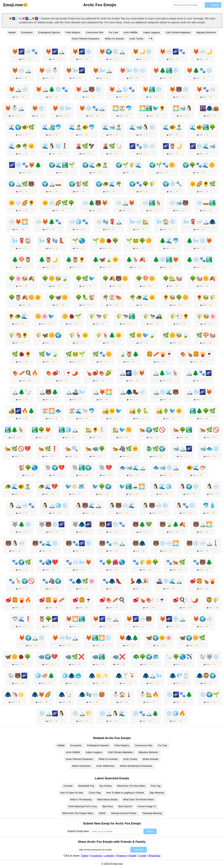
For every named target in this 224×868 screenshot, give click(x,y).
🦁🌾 (212, 600)
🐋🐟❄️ (209, 449)
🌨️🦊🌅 (18, 222)
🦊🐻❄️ (179, 89)
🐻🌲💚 (142, 524)
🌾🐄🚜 (152, 316)
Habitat (12, 32)
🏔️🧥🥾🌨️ (132, 392)
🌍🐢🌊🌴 (109, 184)
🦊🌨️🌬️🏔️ (65, 638)
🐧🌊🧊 (162, 486)
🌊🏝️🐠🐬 (82, 127)
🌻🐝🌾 (206, 297)
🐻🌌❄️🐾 (112, 524)
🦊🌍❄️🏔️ (112, 52)
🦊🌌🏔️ (55, 52)
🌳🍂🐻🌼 (115, 278)
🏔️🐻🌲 (48, 392)
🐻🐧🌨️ (15, 543)
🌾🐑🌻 (179, 316)
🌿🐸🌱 (75, 354)
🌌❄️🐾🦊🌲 (25, 165)
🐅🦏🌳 (95, 449)
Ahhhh (102, 813)
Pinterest (121, 856)
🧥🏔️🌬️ (152, 676)
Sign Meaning (157, 793)
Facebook (96, 856)
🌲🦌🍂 (136, 260)
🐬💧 (209, 505)
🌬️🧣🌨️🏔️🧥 (199, 222)
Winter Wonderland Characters (136, 766)
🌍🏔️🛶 (52, 184)
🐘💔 (106, 468)
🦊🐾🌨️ (206, 89)
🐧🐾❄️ (185, 505)
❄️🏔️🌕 (82, 713)
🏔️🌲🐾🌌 (199, 373)
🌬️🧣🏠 (22, 241)
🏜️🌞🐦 (112, 411)
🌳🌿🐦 (85, 278)
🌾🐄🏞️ (125, 316)
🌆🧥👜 (209, 108)
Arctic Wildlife (131, 32)
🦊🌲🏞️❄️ (166, 70)
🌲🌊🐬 (169, 241)
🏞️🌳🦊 (41, 430)
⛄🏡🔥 (149, 695)
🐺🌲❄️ (22, 524)
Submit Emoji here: (78, 831)
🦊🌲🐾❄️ (199, 70)
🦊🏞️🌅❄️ (99, 638)
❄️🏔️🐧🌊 (112, 713)
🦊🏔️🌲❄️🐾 (52, 89)
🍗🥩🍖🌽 (99, 373)
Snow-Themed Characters (86, 39)
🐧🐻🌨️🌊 (122, 505)
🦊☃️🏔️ (15, 108)
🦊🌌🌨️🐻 (139, 619)
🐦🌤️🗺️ (75, 486)
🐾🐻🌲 (203, 562)
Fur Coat (113, 32)
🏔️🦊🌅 (102, 392)
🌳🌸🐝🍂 (22, 278)
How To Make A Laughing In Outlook (125, 793)
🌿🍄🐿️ (206, 335)
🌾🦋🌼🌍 (48, 335)
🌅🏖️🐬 (122, 108)
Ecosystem (27, 32)
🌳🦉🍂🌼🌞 (25, 297)
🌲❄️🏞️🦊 (166, 260)
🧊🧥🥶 (72, 676)
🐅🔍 (72, 449)
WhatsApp (154, 856)
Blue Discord (125, 806)
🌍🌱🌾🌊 (129, 165)
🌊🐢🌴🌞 (22, 146)
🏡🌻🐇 (95, 430)
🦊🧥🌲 (129, 638)
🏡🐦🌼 (122, 430)
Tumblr (142, 856)
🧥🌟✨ (99, 676)
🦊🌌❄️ (82, 52)
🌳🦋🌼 (58, 297)
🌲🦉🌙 (48, 260)
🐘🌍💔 (55, 468)
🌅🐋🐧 (183, 108)
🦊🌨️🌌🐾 (172, 52)
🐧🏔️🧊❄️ (55, 505)
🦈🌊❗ (22, 619)
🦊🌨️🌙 (203, 52)
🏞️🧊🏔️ (68, 430)
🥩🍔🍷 (82, 600)
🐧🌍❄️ (189, 486)
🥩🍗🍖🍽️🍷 (149, 600)
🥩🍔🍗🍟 (203, 581)
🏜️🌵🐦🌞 (169, 411)
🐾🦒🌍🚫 (22, 581)
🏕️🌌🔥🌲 (22, 411)
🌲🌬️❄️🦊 (199, 241)
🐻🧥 (139, 543)
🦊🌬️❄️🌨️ (132, 70)
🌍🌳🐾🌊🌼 (199, 165)
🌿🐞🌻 (22, 354)
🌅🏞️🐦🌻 (152, 108)
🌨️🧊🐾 (79, 222)
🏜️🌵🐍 (139, 411)
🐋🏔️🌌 (183, 449)
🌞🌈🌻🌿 (203, 184)
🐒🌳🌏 (28, 468)
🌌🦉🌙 (172, 146)
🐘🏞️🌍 (82, 468)
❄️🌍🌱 (209, 695)
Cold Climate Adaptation (178, 32)
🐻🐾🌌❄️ (79, 543)
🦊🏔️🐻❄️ (88, 89)
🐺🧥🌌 (82, 524)
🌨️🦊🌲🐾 (48, 222)
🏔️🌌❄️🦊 (132, 373)
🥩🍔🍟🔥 (18, 600)
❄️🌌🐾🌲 (179, 695)
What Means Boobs (107, 800)
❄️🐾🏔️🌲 (146, 713)
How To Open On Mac (72, 793)
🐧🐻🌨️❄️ (155, 505)
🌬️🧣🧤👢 (52, 241)
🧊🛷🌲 (45, 676)
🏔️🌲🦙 (22, 392)
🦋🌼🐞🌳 (18, 657)
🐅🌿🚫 (209, 430)
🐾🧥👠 (112, 581)
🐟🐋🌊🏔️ (132, 468)
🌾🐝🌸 (206, 316)
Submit (150, 831)
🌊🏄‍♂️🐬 (52, 127)
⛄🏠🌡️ (122, 695)
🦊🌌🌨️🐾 (25, 52)
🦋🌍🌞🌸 (159, 638)
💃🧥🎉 (139, 581)
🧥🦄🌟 (15, 695)
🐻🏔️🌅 (203, 524)
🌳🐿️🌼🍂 (203, 278)
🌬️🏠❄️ (166, 222)
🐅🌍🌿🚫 (152, 430)
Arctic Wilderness (105, 766)
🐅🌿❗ (48, 449)
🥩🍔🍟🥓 (52, 600)
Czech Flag (95, 793)
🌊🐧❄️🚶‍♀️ (55, 146)
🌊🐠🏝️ (172, 127)
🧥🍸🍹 (125, 676)
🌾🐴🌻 (18, 335)
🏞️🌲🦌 (15, 430)
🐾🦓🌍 (52, 581)
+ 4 (150, 38)
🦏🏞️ (99, 657)
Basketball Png (86, 786)
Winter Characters (81, 766)
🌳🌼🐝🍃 (55, 278)
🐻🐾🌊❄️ (45, 543)
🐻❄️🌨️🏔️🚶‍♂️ (203, 543)
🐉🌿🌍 (156, 449)
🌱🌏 (79, 241)
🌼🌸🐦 (45, 316)
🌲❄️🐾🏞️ (199, 260)
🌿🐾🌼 (102, 354)
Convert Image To (147, 806)
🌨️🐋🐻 (179, 203)
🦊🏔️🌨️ (18, 89)
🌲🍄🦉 (22, 260)
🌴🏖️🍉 (112, 297)
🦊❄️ (38, 108)
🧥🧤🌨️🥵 (92, 695)
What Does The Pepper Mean (78, 813)
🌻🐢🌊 (18, 316)
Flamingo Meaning (152, 813)
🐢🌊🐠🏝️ (18, 486)
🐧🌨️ (213, 486)
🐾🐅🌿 (176, 562)
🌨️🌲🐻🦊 (95, 203)
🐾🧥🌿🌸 (82, 581)
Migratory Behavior (206, 32)
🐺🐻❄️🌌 (52, 524)
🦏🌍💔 (48, 657)
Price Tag (156, 786)
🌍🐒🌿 (79, 184)
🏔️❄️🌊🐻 (166, 392)
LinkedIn (109, 856)
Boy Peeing (106, 786)
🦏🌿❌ (75, 657)
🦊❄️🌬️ (62, 108)
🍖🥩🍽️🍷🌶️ (62, 373)
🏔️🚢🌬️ (75, 392)
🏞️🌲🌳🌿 (203, 411)
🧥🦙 (65, 695)
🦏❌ (119, 657)
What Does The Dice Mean (131, 786)
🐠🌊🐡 (196, 468)
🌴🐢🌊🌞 (142, 297)
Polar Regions (73, 32)
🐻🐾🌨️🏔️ (112, 543)
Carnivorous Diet (95, 32)
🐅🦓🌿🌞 (125, 449)
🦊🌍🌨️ (203, 619)
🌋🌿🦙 (112, 146)
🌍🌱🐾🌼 (162, 165)
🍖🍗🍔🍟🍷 (196, 354)
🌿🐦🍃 (48, 354)
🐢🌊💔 (48, 486)
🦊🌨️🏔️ (22, 70)
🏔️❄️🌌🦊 (199, 392)
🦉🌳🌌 (48, 619)
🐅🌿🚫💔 (18, 449)
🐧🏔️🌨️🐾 (22, 505)
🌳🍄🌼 (146, 278)
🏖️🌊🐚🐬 (82, 411)
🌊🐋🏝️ (112, 127)
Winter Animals (150, 759)
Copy (22, 59)
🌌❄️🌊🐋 (203, 146)
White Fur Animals (114, 39)
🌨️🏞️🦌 (152, 203)
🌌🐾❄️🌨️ (142, 146)
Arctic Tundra (136, 39)
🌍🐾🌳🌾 (142, 184)
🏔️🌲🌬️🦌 (165, 373)
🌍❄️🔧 (172, 184)
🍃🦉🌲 (129, 354)
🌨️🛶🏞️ (206, 203)
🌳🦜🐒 (85, 297)
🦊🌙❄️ (142, 52)
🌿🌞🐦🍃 (142, 335)
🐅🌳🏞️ (183, 430)
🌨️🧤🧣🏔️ (109, 222)
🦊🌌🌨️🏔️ (106, 619)
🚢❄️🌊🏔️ (169, 581)
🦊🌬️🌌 (75, 70)
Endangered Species (49, 32)
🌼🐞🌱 (72, 316)
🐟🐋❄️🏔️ (166, 468)
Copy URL (139, 850)
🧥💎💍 (179, 676)
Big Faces (108, 806)
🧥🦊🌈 (41, 695)
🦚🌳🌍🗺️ (146, 657)
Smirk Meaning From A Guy (83, 806)
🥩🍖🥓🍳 (112, 600)
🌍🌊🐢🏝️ (95, 165)
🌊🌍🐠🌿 (22, 127)
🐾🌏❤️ (48, 562)
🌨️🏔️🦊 (125, 203)
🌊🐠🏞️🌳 (203, 127)
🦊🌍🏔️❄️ (32, 638)
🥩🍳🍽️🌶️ (185, 600)
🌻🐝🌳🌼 (176, 297)
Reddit (132, 856)
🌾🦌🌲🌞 (109, 335)
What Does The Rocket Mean (139, 800)
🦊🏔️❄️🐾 (122, 89)
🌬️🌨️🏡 (139, 222)
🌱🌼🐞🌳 (106, 241)
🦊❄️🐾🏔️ (92, 108)
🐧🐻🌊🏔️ (88, 505)
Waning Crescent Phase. (124, 813)
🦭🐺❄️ (209, 657)
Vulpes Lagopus (151, 32)
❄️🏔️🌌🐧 (52, 713)
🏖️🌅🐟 (52, 411)
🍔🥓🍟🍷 (159, 354)
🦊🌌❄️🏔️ (172, 619)
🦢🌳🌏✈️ (179, 657)
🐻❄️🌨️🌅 (166, 543)
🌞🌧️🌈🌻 (22, 203)
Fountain (68, 786)
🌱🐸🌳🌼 (139, 241)
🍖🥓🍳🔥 (25, 373)
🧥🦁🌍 (206, 676)
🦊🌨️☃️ (48, 70)
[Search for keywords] (187, 5)
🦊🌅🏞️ (75, 619)
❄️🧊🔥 (176, 713)
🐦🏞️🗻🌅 (132, 486)
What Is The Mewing (81, 800)
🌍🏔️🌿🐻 (22, 184)
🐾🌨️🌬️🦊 (79, 562)
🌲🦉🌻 (75, 260)
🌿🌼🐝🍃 (176, 335)
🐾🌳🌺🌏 (112, 562)
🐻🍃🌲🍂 (172, 524)
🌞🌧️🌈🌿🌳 (58, 203)
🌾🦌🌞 (79, 335)
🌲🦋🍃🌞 (106, 260)
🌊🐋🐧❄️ (142, 127)
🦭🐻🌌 (18, 676)
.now (13, 5)
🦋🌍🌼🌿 (192, 638)
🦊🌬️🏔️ (102, 70)
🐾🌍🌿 (22, 562)
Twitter (85, 856)
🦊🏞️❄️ (152, 89)
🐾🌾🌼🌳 (146, 562)
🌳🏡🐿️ (172, 278)
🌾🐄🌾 (99, 316)
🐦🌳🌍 (102, 486)
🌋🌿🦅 (85, 146)
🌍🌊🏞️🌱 (62, 165)
